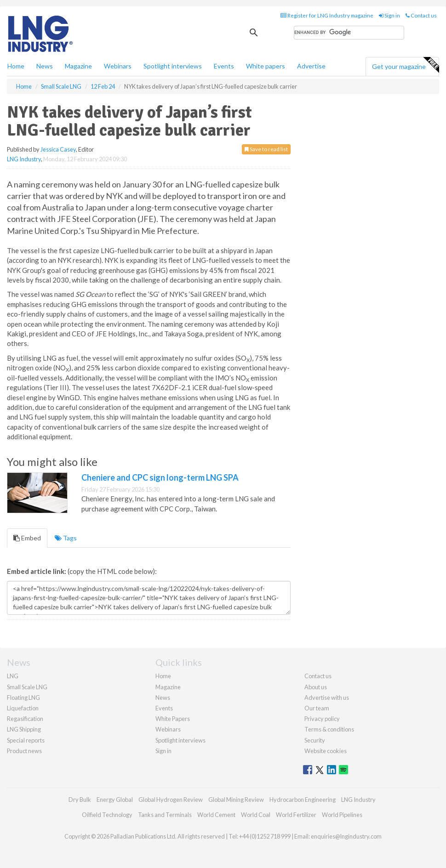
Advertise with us (327, 698)
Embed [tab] (27, 538)
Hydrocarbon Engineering (303, 800)
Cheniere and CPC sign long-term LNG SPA (160, 477)
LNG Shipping (24, 729)
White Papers (173, 719)
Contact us (421, 15)
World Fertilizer (296, 815)
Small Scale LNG (27, 687)
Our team (317, 708)
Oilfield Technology (107, 815)
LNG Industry (24, 159)
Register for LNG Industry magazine (327, 15)
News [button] (45, 66)
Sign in (389, 15)
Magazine (78, 66)
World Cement (216, 815)
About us (316, 687)
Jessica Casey (58, 149)
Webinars (118, 66)
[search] (349, 33)
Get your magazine (405, 65)
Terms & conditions (329, 729)
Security (315, 740)
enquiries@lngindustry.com (346, 836)
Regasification (25, 719)
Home (16, 66)
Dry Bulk (80, 800)
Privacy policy (322, 719)
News (163, 698)
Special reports (26, 740)
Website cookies (326, 751)
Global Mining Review (236, 800)
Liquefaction (23, 708)
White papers (266, 66)
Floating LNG (23, 698)
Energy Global (115, 800)
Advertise (311, 66)
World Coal (256, 815)
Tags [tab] (66, 538)
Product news (24, 751)
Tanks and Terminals (165, 815)
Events (224, 66)
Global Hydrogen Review (171, 800)
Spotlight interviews (173, 66)
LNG (13, 676)
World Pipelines (342, 815)
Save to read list (266, 149)
